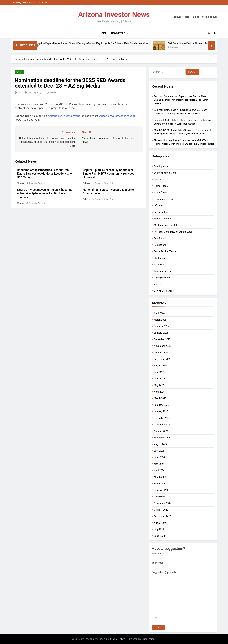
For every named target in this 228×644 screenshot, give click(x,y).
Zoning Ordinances (164, 291)
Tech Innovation (162, 271)
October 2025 (161, 353)
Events (19, 72)
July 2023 (159, 529)
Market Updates (162, 219)
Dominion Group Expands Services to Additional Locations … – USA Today (44, 174)
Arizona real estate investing (117, 116)
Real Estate (160, 238)
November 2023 (162, 503)
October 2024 (161, 431)
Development (161, 166)
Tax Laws (159, 265)
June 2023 (159, 536)
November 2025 (162, 346)
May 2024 (159, 464)
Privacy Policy (117, 639)
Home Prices (161, 186)
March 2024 (160, 477)
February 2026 (161, 326)
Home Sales (160, 192)
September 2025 (162, 359)
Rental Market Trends (165, 251)
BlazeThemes (149, 639)
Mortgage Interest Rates (167, 225)
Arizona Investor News (114, 14)
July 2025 (159, 372)
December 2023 (162, 497)
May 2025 (159, 385)
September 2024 (162, 438)
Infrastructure (161, 212)
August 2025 (160, 366)
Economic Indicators (165, 173)
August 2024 (160, 444)
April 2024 (159, 470)
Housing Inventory (163, 199)
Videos (158, 284)
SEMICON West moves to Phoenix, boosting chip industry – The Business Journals (45, 194)
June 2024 (159, 457)
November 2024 (162, 425)
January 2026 (161, 333)
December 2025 (162, 339)
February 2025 (161, 405)
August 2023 (160, 523)
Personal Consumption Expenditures (173, 232)
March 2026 (160, 320)
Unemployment (162, 278)
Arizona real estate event (64, 116)
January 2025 (161, 411)
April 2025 (159, 392)
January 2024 (161, 490)
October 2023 (161, 510)
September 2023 (162, 516)
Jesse (20, 93)
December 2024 (162, 418)
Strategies (159, 258)
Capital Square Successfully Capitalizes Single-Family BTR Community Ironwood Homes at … (109, 174)
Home (103, 33)
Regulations (160, 245)
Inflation (158, 206)
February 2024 (161, 484)
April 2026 (159, 313)
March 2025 (160, 398)
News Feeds (118, 33)
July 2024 (159, 451)
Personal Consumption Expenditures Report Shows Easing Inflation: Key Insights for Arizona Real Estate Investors (101, 43)
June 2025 (159, 379)
